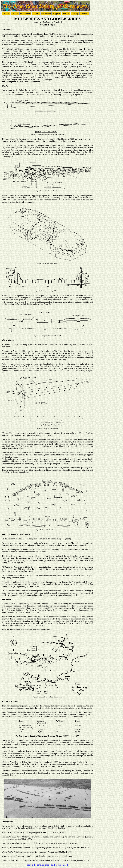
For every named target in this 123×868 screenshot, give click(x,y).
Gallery (75, 14)
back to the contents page (38, 865)
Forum (66, 14)
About (15, 14)
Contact (36, 14)
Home (6, 14)
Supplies (57, 14)
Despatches (46, 14)
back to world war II (59, 865)
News (85, 14)
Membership (25, 14)
